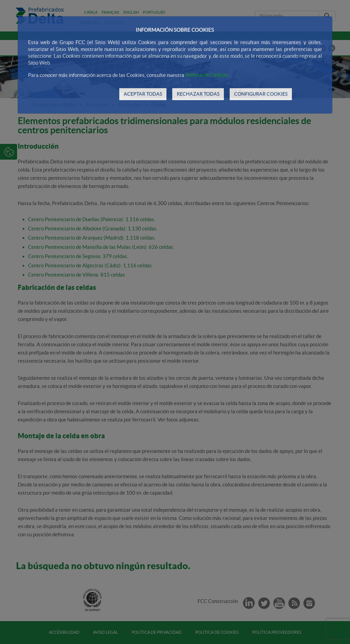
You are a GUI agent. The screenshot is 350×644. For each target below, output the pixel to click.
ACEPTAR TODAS (143, 94)
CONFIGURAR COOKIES (261, 94)
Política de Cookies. (207, 75)
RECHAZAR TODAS (198, 94)
